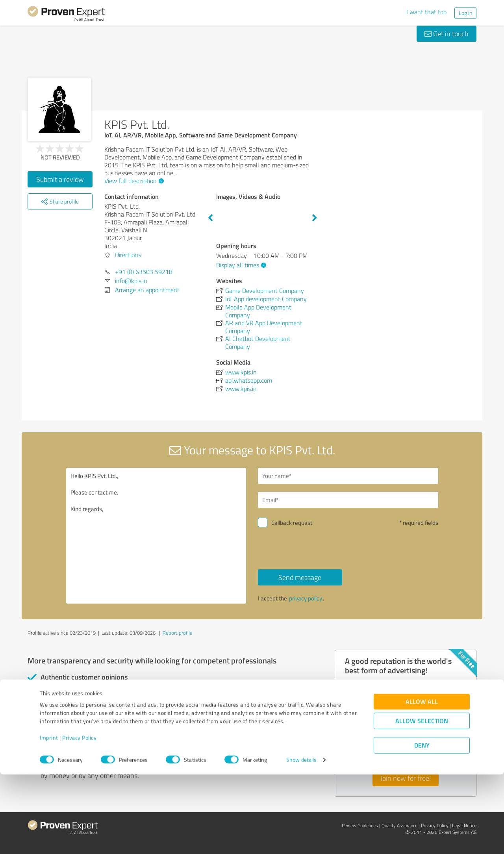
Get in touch (447, 33)
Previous (210, 218)
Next (315, 218)
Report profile (178, 633)
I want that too (426, 12)
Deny (422, 825)
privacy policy (306, 598)
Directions (128, 255)
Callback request (292, 523)
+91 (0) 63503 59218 (144, 272)
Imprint (49, 817)
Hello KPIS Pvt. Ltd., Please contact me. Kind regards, (156, 536)
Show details (301, 839)
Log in (465, 13)
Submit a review (60, 179)
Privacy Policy (79, 817)
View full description (133, 181)
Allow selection (422, 800)
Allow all (422, 781)
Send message (300, 577)
